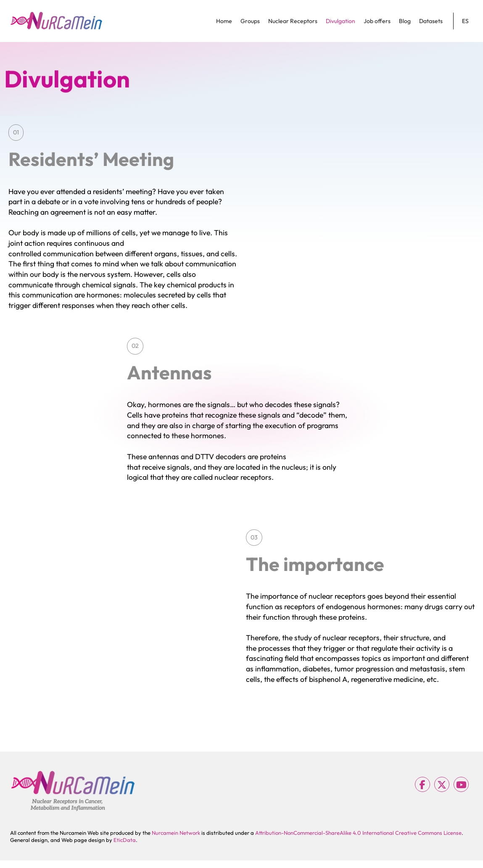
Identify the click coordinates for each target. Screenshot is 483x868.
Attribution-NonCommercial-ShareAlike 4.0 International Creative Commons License (358, 833)
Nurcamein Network (176, 833)
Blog (405, 21)
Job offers (377, 21)
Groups (250, 21)
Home (224, 21)
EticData (125, 840)
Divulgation (340, 21)
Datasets (431, 21)
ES (465, 21)
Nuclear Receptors (293, 21)
